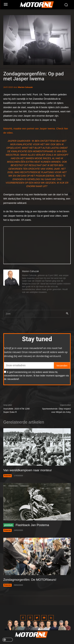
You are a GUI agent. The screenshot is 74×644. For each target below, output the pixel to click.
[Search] (67, 314)
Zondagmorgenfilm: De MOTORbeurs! (30, 580)
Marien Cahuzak (25, 87)
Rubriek (7, 476)
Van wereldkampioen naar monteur (28, 470)
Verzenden (62, 366)
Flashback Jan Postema (32, 525)
